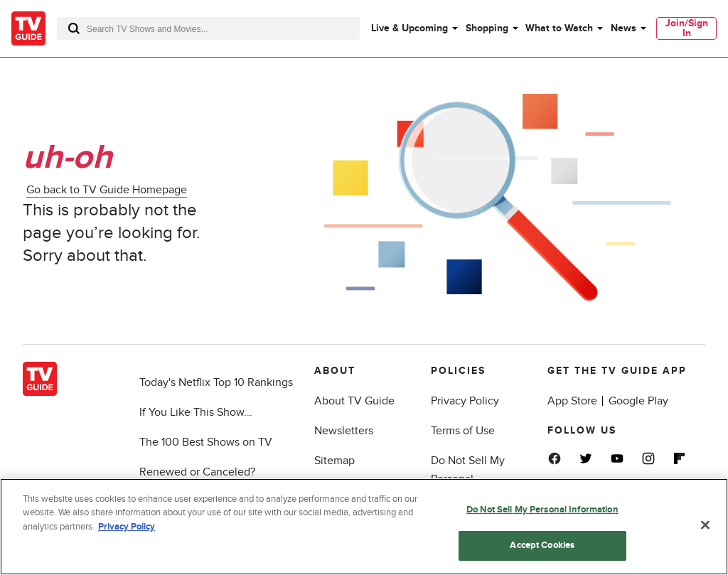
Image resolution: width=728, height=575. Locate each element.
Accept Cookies (542, 545)
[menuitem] (414, 28)
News (623, 28)
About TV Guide (354, 401)
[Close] (705, 525)
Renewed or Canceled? (197, 472)
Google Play (638, 401)
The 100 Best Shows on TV (206, 442)
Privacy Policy (465, 401)
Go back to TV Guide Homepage (107, 190)
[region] (364, 527)
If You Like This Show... (196, 412)
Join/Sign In (687, 28)
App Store (572, 401)
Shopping (487, 28)
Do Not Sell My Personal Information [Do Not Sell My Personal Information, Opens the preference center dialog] (542, 510)
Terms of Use (463, 431)
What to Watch (559, 28)
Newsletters (344, 431)
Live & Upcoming (409, 28)
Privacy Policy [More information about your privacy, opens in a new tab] (127, 527)
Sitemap (334, 461)
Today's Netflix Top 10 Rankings (216, 382)
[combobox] (208, 28)
